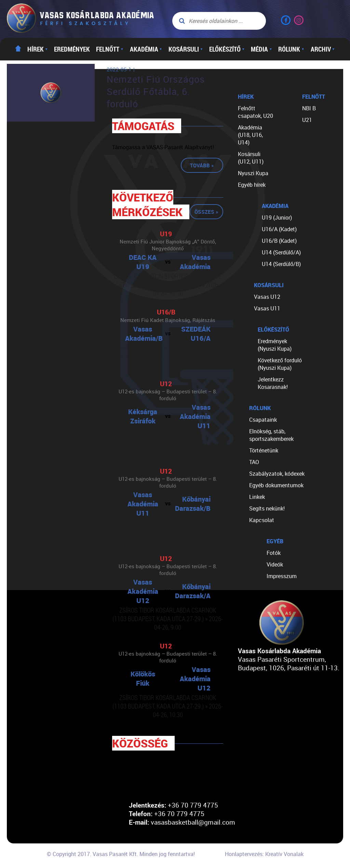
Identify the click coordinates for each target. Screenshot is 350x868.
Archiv (323, 49)
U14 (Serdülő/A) (281, 252)
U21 (307, 120)
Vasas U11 (267, 308)
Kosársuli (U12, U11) (251, 158)
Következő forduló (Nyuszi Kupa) (280, 364)
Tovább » (202, 165)
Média (261, 49)
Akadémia (146, 49)
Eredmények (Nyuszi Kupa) (275, 345)
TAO (254, 462)
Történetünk (264, 450)
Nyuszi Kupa (253, 173)
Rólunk (291, 49)
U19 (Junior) (277, 218)
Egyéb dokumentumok (276, 485)
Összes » (206, 212)
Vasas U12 (267, 297)
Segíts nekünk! (267, 508)
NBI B (309, 108)
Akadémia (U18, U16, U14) (250, 135)
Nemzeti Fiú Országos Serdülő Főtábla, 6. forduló (156, 92)
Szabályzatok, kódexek (277, 474)
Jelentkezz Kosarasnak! (273, 383)
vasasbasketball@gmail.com (193, 822)
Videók (275, 564)
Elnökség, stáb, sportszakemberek (271, 435)
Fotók (274, 553)
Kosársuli (186, 49)
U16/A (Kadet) (279, 229)
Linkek (257, 497)
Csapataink (263, 420)
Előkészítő (227, 49)
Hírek (38, 49)
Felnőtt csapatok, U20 (255, 112)
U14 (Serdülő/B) (281, 264)
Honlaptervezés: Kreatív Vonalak (264, 854)
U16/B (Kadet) (279, 241)
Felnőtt (110, 49)
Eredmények (72, 49)
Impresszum (282, 576)
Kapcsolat (262, 520)
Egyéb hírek (252, 185)
